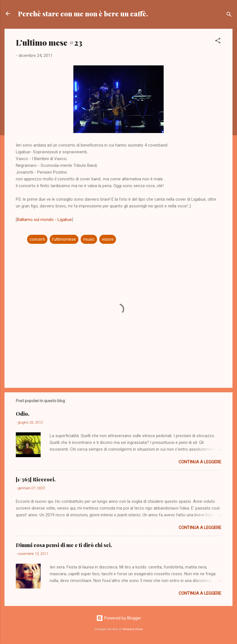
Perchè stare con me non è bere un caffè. (83, 14)
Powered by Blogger (119, 618)
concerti (37, 239)
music (89, 239)
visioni (108, 239)
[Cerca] (229, 15)
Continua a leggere (200, 462)
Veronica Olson (133, 629)
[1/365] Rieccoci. (36, 479)
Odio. (23, 414)
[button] (218, 42)
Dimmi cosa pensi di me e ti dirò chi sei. (64, 545)
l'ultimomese (64, 239)
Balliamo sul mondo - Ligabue (44, 220)
